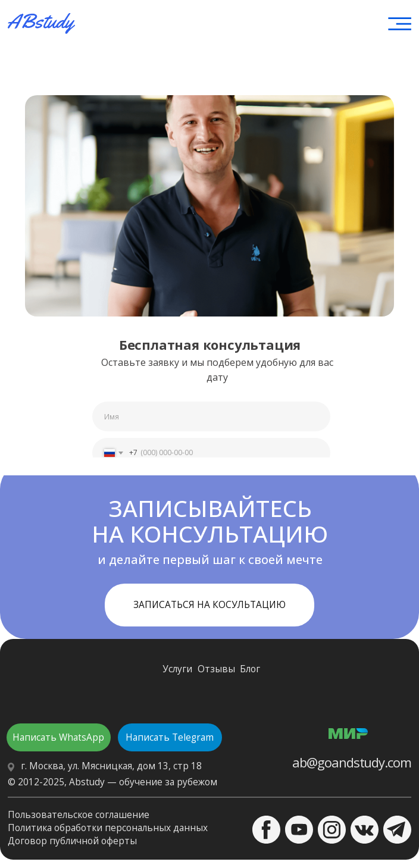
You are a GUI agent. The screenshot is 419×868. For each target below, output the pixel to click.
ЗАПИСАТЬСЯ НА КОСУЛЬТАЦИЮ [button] (209, 605)
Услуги (177, 669)
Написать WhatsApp (58, 737)
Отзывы (216, 669)
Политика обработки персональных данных (108, 828)
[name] (211, 416)
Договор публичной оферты (72, 841)
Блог (250, 669)
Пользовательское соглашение (79, 815)
